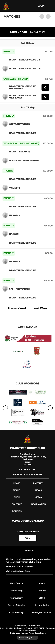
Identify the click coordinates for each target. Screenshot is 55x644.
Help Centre (16, 583)
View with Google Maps (27, 475)
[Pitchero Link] (29, 555)
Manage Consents (42, 613)
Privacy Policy (42, 605)
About (42, 583)
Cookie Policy (16, 613)
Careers (42, 591)
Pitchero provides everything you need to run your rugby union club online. (28, 561)
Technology (16, 598)
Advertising (16, 591)
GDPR (42, 598)
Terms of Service (16, 605)
